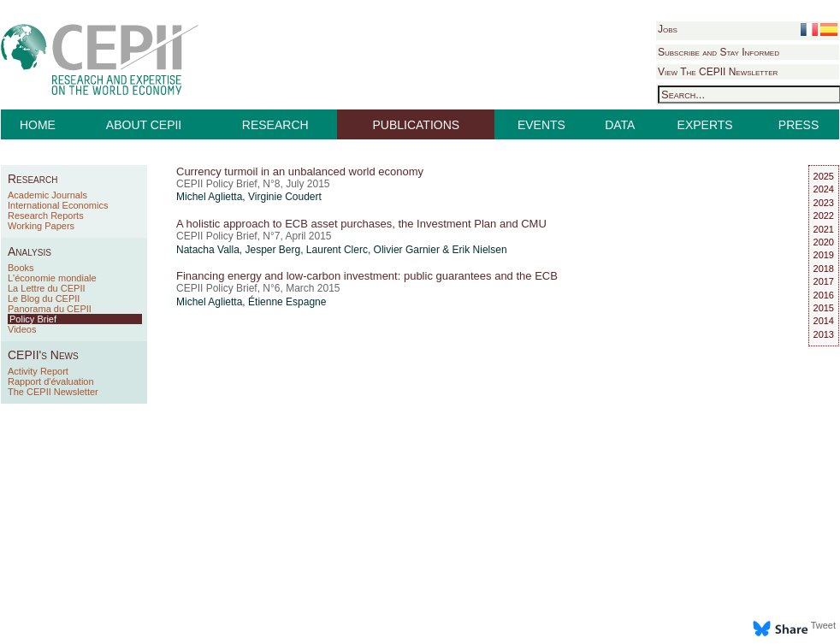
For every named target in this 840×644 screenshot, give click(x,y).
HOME (38, 125)
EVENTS (541, 125)
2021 (824, 229)
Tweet (823, 625)
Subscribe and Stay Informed (719, 52)
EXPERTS (705, 125)
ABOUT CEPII (144, 125)
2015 (824, 308)
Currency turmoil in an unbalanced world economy (300, 171)
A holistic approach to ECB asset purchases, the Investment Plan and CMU (361, 224)
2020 (824, 242)
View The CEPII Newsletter (718, 72)
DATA (620, 125)
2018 (824, 269)
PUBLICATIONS (417, 125)
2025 (824, 176)
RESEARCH (275, 125)
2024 (824, 189)
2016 (824, 295)
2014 (824, 321)
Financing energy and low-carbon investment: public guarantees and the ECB (367, 276)
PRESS (799, 125)
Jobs (668, 29)
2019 (824, 255)
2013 (824, 334)
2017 (824, 281)
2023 (824, 203)
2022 (824, 216)
